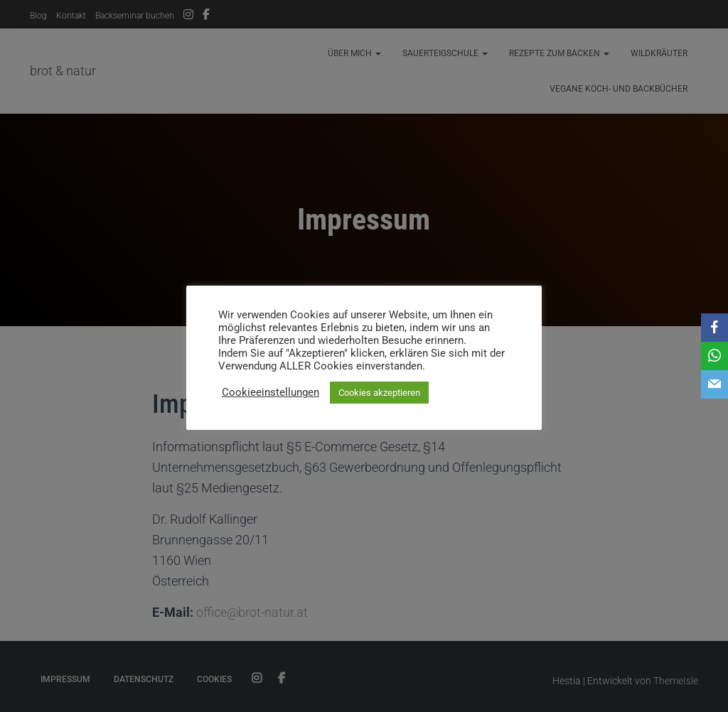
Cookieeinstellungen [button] (271, 392)
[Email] (714, 384)
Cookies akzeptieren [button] (379, 393)
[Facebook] (714, 328)
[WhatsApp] (714, 356)
